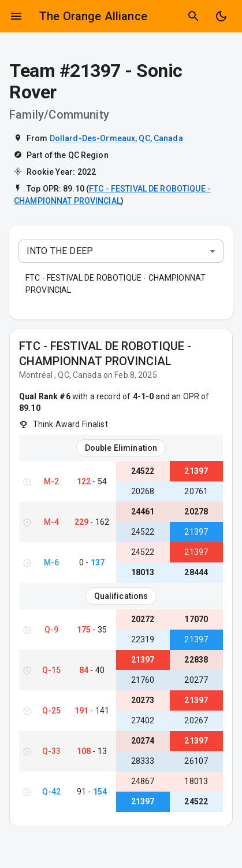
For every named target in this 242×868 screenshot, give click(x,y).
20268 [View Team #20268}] (143, 491)
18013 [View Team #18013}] (143, 572)
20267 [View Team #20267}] (196, 720)
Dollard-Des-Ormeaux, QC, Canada (116, 138)
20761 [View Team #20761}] (196, 491)
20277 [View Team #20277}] (196, 680)
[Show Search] (193, 16)
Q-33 (52, 751)
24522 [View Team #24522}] (143, 471)
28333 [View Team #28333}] (143, 761)
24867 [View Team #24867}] (143, 781)
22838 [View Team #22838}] (196, 660)
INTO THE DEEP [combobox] (60, 251)
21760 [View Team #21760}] (143, 680)
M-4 (51, 522)
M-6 (51, 562)
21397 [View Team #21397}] (196, 471)
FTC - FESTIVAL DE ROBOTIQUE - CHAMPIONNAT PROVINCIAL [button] (116, 284)
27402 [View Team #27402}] (143, 720)
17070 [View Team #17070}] (196, 619)
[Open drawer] (16, 16)
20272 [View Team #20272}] (143, 619)
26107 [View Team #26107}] (196, 761)
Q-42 (52, 792)
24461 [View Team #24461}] (143, 512)
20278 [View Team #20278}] (196, 512)
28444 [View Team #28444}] (196, 572)
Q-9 (51, 630)
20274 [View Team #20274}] (143, 741)
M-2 (51, 481)
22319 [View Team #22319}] (143, 639)
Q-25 (52, 711)
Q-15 (52, 670)
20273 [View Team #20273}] (143, 700)
